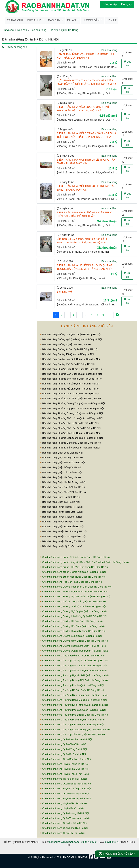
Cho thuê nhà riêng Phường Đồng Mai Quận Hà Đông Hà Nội (73, 700)
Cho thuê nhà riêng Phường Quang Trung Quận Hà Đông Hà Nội (75, 730)
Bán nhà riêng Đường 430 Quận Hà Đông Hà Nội (67, 354)
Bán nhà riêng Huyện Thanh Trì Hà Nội (61, 507)
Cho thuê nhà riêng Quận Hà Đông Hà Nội (63, 823)
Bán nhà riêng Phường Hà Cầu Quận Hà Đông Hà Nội (69, 384)
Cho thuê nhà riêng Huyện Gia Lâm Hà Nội (63, 803)
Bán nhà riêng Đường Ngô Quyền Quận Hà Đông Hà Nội (71, 339)
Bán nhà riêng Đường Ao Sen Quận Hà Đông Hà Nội (69, 349)
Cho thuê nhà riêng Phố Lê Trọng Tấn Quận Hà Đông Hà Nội (73, 602)
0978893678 (112, 842)
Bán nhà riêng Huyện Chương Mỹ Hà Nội (63, 536)
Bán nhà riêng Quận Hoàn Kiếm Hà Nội (62, 526)
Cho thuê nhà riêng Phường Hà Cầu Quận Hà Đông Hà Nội (72, 690)
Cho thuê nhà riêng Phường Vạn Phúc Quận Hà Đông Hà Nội (73, 666)
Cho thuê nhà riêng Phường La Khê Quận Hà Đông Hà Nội (72, 725)
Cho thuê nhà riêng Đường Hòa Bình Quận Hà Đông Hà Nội (72, 626)
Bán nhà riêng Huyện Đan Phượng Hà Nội (63, 531)
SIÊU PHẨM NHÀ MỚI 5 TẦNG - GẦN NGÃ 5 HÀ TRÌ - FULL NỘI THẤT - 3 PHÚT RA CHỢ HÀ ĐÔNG (86, 137)
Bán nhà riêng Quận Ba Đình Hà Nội (60, 497)
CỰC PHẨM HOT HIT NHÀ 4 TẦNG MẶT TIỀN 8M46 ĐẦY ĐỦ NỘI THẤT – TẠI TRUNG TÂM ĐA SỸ (86, 84)
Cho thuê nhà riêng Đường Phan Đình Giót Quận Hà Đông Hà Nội (75, 587)
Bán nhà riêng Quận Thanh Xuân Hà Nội (62, 462)
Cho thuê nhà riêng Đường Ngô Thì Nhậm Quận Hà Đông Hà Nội (75, 596)
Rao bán (22, 30)
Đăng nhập (109, 4)
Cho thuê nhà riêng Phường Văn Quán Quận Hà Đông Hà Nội (73, 670)
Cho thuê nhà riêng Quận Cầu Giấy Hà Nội (63, 744)
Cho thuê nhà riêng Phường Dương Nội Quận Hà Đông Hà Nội (74, 680)
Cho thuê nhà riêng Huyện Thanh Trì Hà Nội (64, 764)
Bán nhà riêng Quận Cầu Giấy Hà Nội (61, 472)
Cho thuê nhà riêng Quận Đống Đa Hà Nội (63, 749)
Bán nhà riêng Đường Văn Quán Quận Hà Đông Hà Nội (70, 334)
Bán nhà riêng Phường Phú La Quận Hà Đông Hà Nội (69, 423)
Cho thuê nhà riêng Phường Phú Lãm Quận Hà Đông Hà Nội (73, 710)
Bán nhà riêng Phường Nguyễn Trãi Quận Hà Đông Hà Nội (72, 408)
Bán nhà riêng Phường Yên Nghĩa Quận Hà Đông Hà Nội (71, 379)
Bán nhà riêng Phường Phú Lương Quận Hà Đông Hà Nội (71, 418)
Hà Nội (54, 30)
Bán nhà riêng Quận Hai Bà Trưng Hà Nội (63, 482)
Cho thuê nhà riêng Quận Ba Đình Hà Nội (63, 754)
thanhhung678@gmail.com (64, 842)
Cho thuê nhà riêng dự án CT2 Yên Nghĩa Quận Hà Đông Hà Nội (75, 557)
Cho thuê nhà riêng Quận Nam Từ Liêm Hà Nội (66, 739)
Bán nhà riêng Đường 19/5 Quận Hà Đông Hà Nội (67, 364)
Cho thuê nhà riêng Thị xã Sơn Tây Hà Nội (63, 779)
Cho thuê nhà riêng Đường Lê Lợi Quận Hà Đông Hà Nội (71, 636)
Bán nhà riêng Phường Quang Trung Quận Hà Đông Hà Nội (72, 403)
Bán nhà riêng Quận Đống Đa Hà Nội (61, 467)
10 (110, 315)
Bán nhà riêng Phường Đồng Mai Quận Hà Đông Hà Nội (70, 443)
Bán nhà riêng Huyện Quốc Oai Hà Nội (61, 546)
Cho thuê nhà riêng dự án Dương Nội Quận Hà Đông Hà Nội (73, 572)
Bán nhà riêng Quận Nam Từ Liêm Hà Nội (63, 492)
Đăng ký (126, 4)
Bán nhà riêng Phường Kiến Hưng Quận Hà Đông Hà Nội (71, 369)
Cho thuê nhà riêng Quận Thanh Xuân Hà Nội (65, 818)
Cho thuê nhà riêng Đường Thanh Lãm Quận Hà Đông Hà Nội (73, 646)
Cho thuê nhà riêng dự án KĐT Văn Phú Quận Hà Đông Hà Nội (74, 567)
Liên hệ (111, 20)
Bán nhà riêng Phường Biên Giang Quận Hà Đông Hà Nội (71, 438)
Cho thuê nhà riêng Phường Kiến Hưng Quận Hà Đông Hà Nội (74, 705)
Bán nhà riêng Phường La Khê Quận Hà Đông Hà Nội (69, 394)
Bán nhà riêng (38, 30)
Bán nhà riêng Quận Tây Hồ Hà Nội (60, 502)
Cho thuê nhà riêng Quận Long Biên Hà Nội (64, 828)
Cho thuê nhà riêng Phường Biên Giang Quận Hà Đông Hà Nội (74, 695)
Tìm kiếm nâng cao (15, 47)
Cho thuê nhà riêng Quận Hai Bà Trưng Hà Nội (66, 784)
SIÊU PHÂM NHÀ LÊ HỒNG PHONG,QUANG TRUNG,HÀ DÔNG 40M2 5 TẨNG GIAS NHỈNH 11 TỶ (86, 269)
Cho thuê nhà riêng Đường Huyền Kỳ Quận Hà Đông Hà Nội (73, 631)
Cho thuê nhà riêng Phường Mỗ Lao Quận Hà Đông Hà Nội (72, 656)
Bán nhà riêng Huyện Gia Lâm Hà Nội (61, 517)
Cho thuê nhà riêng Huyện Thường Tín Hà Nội (65, 789)
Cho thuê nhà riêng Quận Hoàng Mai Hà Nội (64, 813)
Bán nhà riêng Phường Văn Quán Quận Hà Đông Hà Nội (71, 374)
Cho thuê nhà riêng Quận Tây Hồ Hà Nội (62, 833)
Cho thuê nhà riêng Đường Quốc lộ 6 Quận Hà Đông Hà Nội (73, 606)
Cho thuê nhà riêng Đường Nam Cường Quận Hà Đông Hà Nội (74, 641)
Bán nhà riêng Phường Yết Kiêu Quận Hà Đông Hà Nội (70, 448)
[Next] (117, 315)
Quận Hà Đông (70, 30)
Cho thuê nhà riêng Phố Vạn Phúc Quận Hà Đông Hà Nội (71, 582)
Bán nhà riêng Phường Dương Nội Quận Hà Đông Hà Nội (71, 413)
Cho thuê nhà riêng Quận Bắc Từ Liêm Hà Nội (65, 759)
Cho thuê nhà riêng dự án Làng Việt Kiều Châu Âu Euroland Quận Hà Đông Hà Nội (84, 562)
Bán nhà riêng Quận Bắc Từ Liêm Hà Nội (63, 487)
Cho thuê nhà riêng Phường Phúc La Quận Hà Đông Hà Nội (72, 720)
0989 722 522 (89, 842)
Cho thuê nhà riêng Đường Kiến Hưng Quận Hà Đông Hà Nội (73, 616)
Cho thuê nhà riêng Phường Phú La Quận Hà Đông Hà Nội (72, 685)
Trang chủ (15, 20)
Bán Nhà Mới (65, 292)
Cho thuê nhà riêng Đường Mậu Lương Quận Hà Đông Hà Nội (74, 592)
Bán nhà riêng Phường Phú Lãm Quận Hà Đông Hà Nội (70, 428)
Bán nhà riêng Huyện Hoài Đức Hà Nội (61, 512)
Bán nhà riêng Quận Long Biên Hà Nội (61, 453)
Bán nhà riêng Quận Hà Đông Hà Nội (60, 477)
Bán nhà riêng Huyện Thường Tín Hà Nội (63, 541)
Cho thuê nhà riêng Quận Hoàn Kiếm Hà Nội (64, 794)
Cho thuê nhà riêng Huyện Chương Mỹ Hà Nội (65, 798)
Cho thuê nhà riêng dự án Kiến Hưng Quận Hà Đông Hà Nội (72, 577)
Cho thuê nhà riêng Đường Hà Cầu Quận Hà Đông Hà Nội (71, 621)
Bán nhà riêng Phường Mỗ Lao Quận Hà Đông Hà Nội (69, 389)
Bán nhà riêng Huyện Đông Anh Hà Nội (61, 522)
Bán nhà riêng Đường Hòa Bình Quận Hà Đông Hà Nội (70, 359)
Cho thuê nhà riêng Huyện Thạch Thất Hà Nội (65, 774)
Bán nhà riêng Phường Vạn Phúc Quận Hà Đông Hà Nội (70, 398)
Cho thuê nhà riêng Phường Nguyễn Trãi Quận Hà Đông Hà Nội (74, 675)
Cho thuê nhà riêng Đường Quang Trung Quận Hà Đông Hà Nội (74, 651)
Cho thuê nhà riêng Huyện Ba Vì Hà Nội (62, 808)
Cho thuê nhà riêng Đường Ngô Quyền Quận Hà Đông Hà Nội (73, 611)
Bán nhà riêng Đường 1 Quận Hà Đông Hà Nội (65, 344)
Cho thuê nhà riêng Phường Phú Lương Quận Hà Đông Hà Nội (74, 715)
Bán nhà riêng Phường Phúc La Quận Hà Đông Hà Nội (70, 433)
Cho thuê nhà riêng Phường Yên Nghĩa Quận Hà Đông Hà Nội (74, 660)
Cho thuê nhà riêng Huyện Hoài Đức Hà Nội (64, 769)
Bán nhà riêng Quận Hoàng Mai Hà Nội (61, 458)
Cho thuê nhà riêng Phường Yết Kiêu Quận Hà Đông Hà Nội (72, 734)
